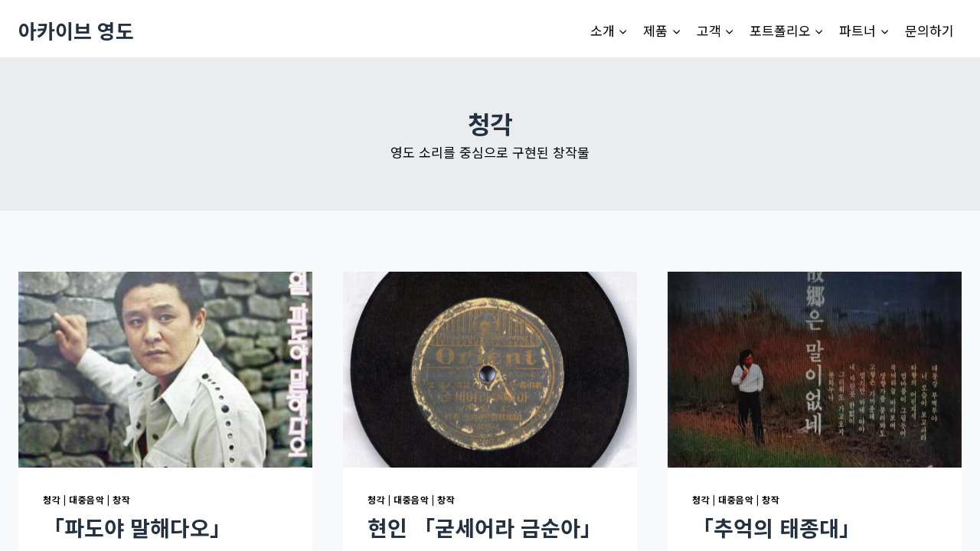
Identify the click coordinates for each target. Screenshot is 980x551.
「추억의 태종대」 (776, 527)
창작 (121, 499)
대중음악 (87, 499)
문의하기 (929, 30)
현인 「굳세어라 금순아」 (485, 527)
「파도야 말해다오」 (137, 527)
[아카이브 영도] (76, 30)
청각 (52, 499)
